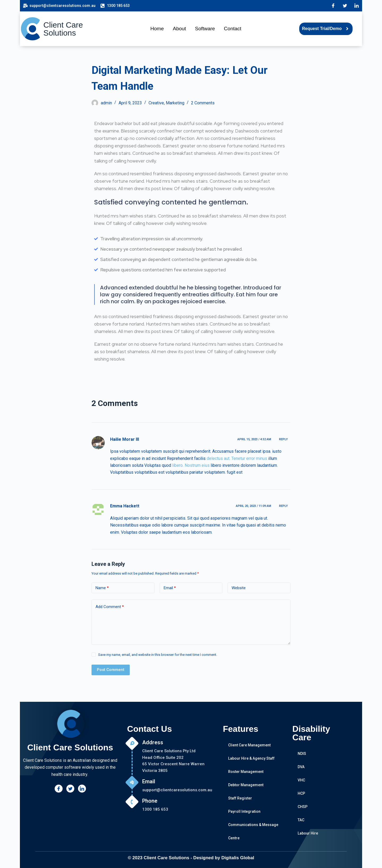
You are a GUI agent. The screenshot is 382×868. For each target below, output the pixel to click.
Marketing (175, 103)
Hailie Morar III (125, 439)
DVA (301, 767)
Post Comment (111, 670)
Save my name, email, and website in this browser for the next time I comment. (158, 655)
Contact (233, 29)
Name (102, 588)
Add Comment (110, 607)
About (179, 29)
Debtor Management (246, 785)
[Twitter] (345, 6)
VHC (301, 780)
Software (205, 29)
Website (239, 588)
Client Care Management (249, 745)
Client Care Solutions (63, 29)
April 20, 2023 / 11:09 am (253, 506)
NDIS (302, 754)
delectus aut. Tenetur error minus (237, 458)
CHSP (303, 807)
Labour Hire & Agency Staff (251, 758)
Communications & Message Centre (253, 831)
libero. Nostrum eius (191, 465)
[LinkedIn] (357, 6)
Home (157, 29)
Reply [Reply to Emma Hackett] (283, 506)
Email (170, 588)
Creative (156, 103)
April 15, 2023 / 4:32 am (254, 439)
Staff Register (240, 798)
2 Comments (203, 103)
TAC (301, 820)
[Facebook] (333, 6)
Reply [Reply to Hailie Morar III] (283, 439)
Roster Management (246, 772)
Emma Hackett (125, 506)
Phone (150, 801)
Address (153, 742)
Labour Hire (308, 833)
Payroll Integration (244, 811)
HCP (301, 793)
